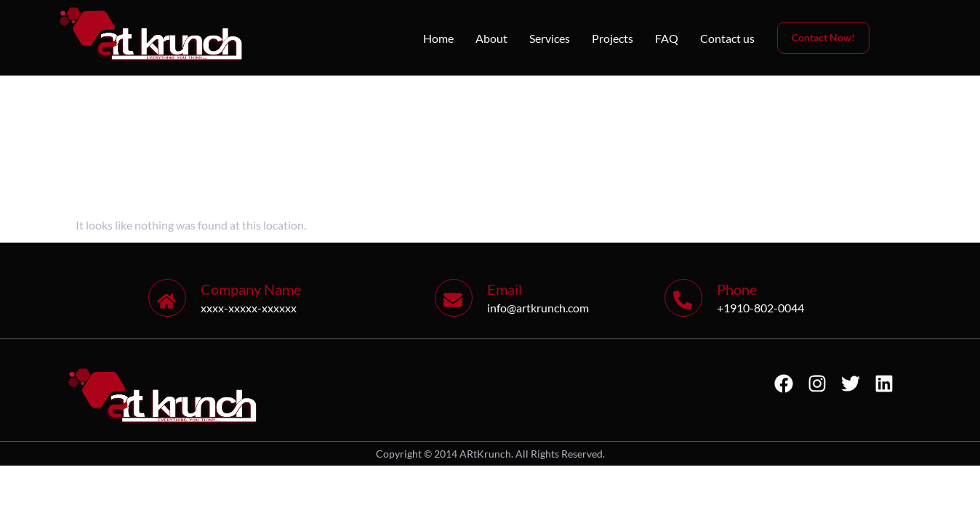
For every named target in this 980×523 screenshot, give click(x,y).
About (491, 38)
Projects (612, 38)
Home (438, 38)
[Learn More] (292, 298)
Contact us (727, 38)
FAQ (667, 38)
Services (550, 38)
